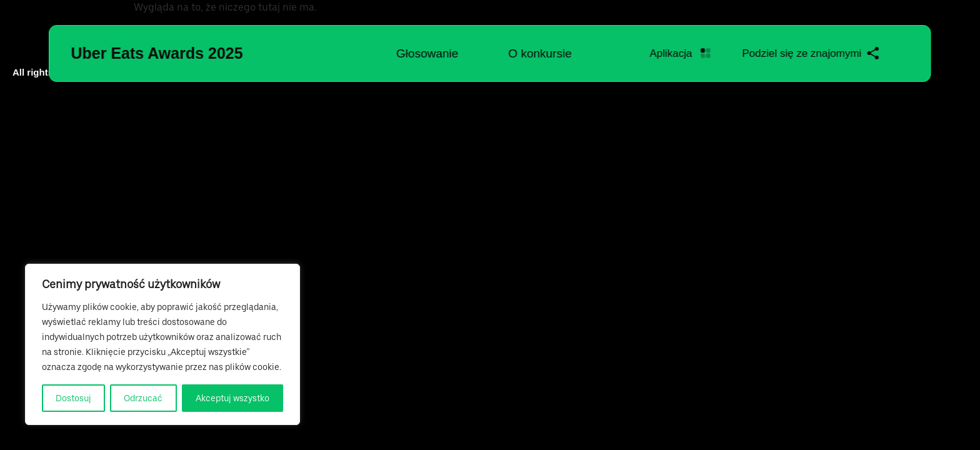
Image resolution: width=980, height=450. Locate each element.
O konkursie (540, 53)
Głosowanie (427, 53)
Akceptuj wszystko (232, 398)
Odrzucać (143, 398)
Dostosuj (73, 398)
